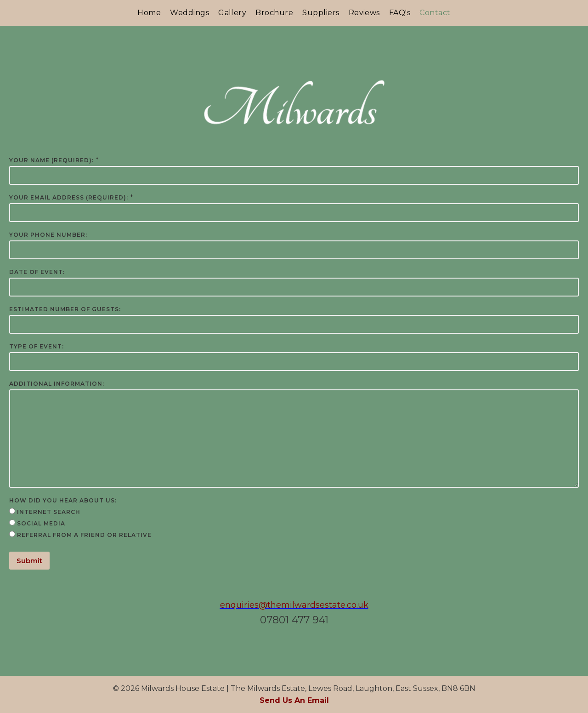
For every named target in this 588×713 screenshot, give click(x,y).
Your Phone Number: (48, 235)
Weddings (189, 13)
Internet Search (49, 512)
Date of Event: (37, 272)
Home (149, 13)
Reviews (364, 13)
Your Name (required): (51, 160)
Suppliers (321, 13)
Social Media (41, 523)
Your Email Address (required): (69, 197)
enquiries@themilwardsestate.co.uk (294, 605)
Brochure (274, 13)
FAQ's (400, 13)
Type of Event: (37, 346)
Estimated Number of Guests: (65, 309)
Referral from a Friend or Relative (84, 535)
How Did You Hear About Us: (63, 500)
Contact (435, 13)
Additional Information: (57, 384)
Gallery (232, 13)
